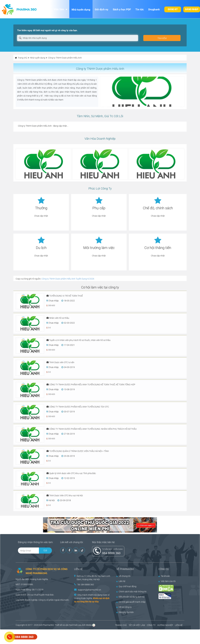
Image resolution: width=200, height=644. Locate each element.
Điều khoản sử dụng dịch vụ (130, 597)
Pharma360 (48, 625)
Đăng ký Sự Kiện (125, 612)
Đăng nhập (192, 9)
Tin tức (140, 9)
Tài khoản (164, 576)
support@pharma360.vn (89, 590)
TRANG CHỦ (121, 625)
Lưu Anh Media (85, 625)
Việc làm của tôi (167, 581)
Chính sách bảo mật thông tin (131, 592)
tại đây (95, 602)
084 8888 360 (111, 553)
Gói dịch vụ (102, 9)
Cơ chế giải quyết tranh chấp (131, 602)
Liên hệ (121, 581)
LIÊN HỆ (179, 625)
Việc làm (59, 9)
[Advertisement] (55, 636)
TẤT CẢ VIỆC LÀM (137, 625)
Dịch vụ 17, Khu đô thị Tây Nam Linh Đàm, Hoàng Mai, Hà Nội (93, 578)
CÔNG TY (151, 625)
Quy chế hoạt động (126, 586)
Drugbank (154, 9)
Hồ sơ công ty (124, 607)
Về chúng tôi (123, 576)
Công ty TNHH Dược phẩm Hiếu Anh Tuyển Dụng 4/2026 (68, 279)
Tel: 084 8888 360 (86, 585)
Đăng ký (173, 9)
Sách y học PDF (122, 9)
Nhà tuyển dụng (81, 10)
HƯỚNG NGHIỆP (165, 625)
